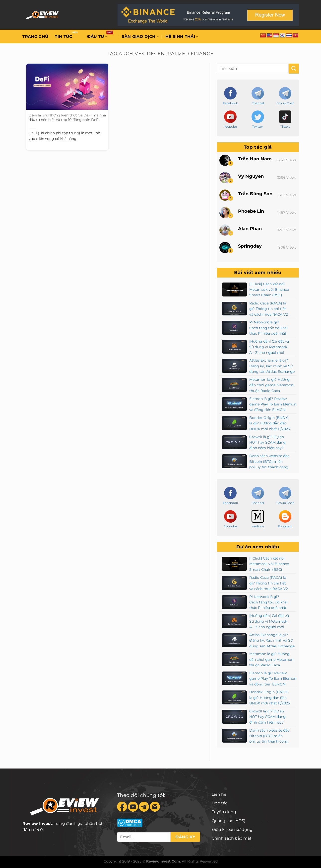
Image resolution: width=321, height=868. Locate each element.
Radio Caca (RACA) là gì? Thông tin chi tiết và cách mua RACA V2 (269, 309)
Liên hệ (219, 794)
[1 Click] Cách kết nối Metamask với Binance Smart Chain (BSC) (269, 290)
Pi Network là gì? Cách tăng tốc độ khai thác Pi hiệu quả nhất (268, 328)
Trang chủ (35, 37)
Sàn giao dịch (140, 37)
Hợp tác (220, 803)
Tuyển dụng (224, 812)
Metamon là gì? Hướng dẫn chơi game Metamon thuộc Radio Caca (271, 385)
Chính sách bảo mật (232, 838)
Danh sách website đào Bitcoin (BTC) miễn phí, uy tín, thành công (269, 461)
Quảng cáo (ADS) (228, 821)
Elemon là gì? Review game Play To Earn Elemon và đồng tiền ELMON (273, 404)
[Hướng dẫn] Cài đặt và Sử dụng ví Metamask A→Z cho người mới (269, 347)
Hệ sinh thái (182, 37)
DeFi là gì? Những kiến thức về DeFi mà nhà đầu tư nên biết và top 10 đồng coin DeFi (67, 117)
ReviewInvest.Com (163, 861)
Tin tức (64, 37)
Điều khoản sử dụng (232, 829)
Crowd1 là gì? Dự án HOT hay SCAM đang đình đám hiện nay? (267, 442)
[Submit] (294, 68)
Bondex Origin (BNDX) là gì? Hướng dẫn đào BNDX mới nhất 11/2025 (270, 423)
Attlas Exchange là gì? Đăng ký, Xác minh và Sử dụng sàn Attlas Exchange (272, 366)
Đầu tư (97, 37)
